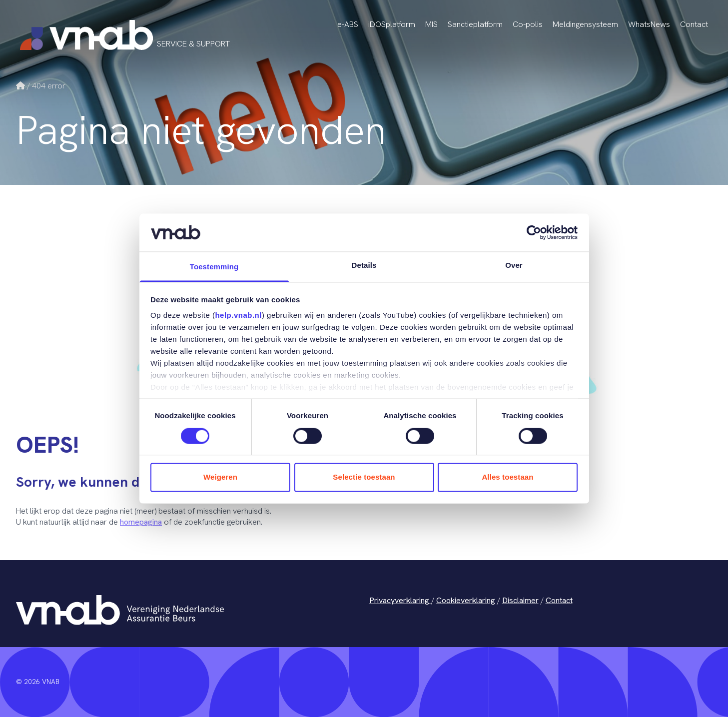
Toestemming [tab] (214, 267)
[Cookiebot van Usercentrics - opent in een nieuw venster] (534, 232)
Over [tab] (514, 266)
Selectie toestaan (364, 477)
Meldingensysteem (585, 24)
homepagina (141, 522)
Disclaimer (520, 600)
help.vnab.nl (238, 316)
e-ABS (348, 24)
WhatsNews (649, 24)
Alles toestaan (507, 477)
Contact (694, 24)
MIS (431, 24)
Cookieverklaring (466, 600)
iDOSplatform (392, 24)
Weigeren (220, 477)
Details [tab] (364, 266)
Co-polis (528, 24)
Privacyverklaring (400, 600)
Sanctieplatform (475, 24)
